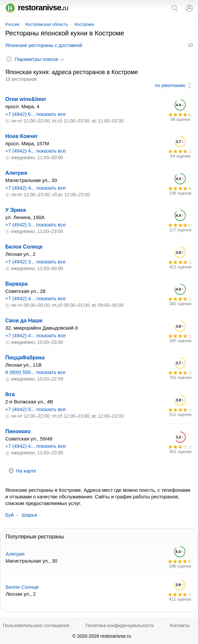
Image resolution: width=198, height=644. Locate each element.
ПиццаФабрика (25, 358)
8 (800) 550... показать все (35, 372)
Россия (12, 24)
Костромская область (47, 24)
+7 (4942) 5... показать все (36, 409)
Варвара (16, 284)
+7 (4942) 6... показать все (36, 114)
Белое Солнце (24, 247)
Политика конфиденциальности (120, 625)
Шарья (29, 515)
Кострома (84, 24)
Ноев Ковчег (21, 136)
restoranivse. (37, 7)
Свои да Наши (24, 321)
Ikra (10, 394)
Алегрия (16, 173)
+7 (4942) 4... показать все (36, 151)
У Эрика (16, 210)
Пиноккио (18, 431)
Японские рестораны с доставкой (44, 45)
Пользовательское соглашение (36, 625)
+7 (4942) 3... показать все (36, 225)
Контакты (180, 625)
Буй (9, 515)
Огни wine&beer (26, 99)
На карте (22, 471)
